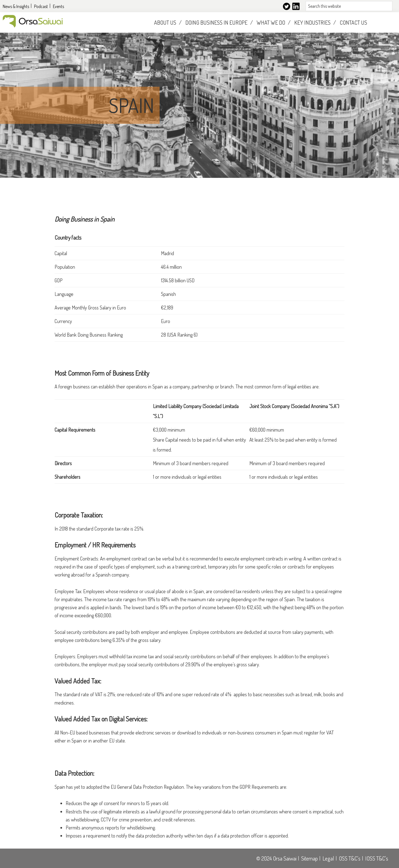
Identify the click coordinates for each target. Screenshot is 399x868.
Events (58, 6)
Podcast (41, 6)
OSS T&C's (350, 858)
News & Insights (16, 6)
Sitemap (310, 858)
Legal (328, 858)
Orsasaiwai (33, 21)
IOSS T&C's (377, 858)
